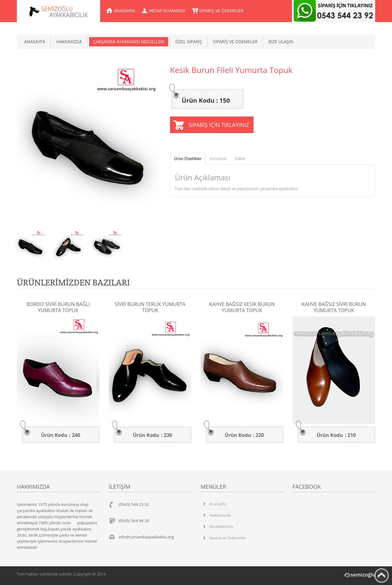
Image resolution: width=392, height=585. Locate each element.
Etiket (240, 159)
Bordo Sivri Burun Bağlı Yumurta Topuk (58, 307)
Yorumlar (218, 159)
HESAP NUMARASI (168, 11)
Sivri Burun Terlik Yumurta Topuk (150, 307)
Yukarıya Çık (382, 575)
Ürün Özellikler (188, 159)
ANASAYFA (124, 11)
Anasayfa (218, 504)
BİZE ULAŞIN (281, 42)
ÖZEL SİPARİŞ (189, 42)
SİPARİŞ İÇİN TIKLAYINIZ (219, 125)
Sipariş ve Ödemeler (228, 538)
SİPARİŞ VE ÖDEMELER (222, 11)
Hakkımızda (220, 515)
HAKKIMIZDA (69, 42)
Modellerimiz (221, 526)
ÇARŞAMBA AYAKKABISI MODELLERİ (128, 42)
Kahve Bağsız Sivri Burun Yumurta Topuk (334, 307)
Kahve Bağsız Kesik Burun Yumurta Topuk (242, 307)
